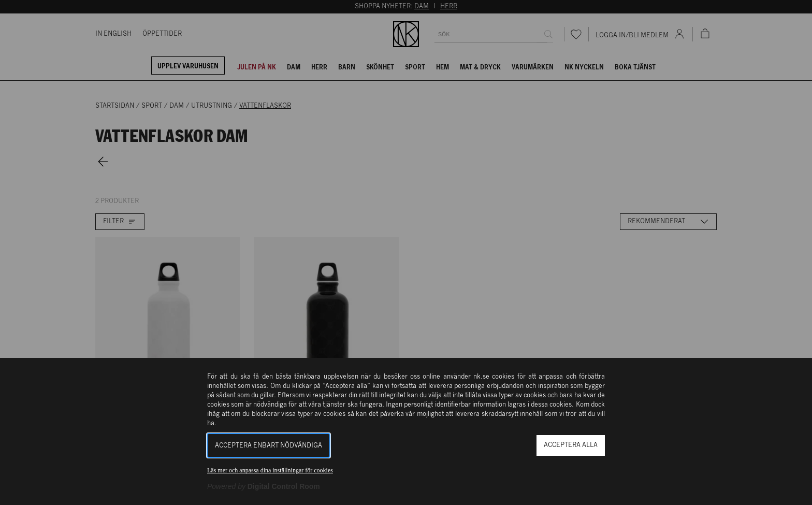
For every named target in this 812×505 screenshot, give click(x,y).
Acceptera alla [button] (571, 445)
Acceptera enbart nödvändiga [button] (269, 446)
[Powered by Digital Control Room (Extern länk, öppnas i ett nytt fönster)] (264, 486)
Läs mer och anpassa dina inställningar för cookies (270, 470)
